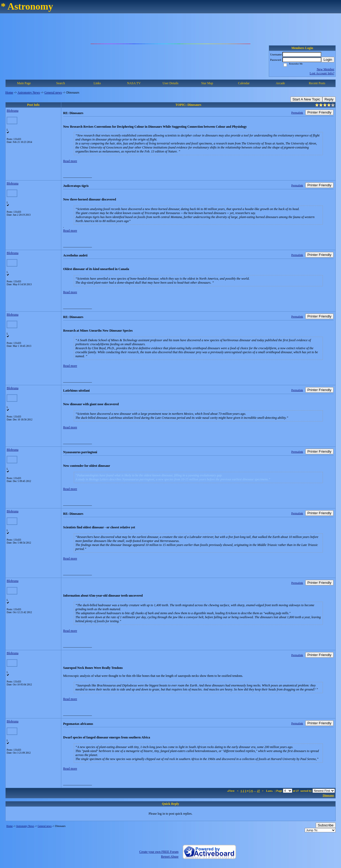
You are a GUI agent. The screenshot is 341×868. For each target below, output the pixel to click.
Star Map (207, 83)
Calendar (244, 83)
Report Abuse (170, 857)
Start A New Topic (306, 99)
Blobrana (13, 111)
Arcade (280, 83)
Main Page (24, 83)
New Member (326, 69)
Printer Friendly (319, 112)
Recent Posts (317, 83)
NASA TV (134, 83)
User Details (170, 83)
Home (9, 93)
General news (53, 93)
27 (259, 791)
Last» (270, 791)
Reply (329, 99)
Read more (70, 161)
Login (328, 60)
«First (231, 791)
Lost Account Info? (322, 73)
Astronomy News (29, 93)
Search (61, 83)
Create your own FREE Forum (159, 852)
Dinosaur (328, 795)
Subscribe (326, 825)
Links (97, 83)
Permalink (297, 112)
